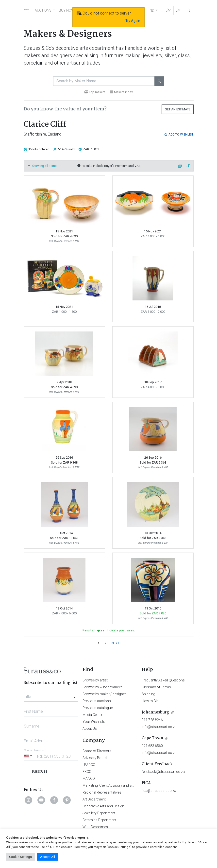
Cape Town (152, 738)
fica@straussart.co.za (159, 791)
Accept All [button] (48, 857)
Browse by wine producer (102, 687)
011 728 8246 (152, 720)
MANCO (89, 779)
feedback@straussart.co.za (163, 772)
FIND (150, 10)
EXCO (87, 772)
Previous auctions (97, 701)
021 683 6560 (152, 746)
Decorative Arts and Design (103, 806)
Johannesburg (155, 712)
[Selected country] (29, 756)
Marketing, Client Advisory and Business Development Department (133, 785)
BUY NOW (67, 10)
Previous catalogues (99, 708)
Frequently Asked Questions (163, 680)
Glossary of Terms (156, 687)
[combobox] (51, 695)
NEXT (115, 643)
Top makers (95, 92)
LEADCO (89, 765)
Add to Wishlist (179, 134)
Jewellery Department (99, 813)
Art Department (94, 799)
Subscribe (39, 772)
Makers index (121, 92)
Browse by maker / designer (104, 694)
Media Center (92, 715)
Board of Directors (97, 751)
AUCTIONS (43, 10)
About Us (90, 729)
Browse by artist (95, 680)
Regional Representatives (102, 792)
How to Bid (150, 701)
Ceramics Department (99, 820)
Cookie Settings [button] (20, 857)
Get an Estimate (178, 109)
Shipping (148, 694)
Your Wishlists (94, 722)
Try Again (133, 21)
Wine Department (96, 827)
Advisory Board (95, 758)
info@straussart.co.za (159, 727)
